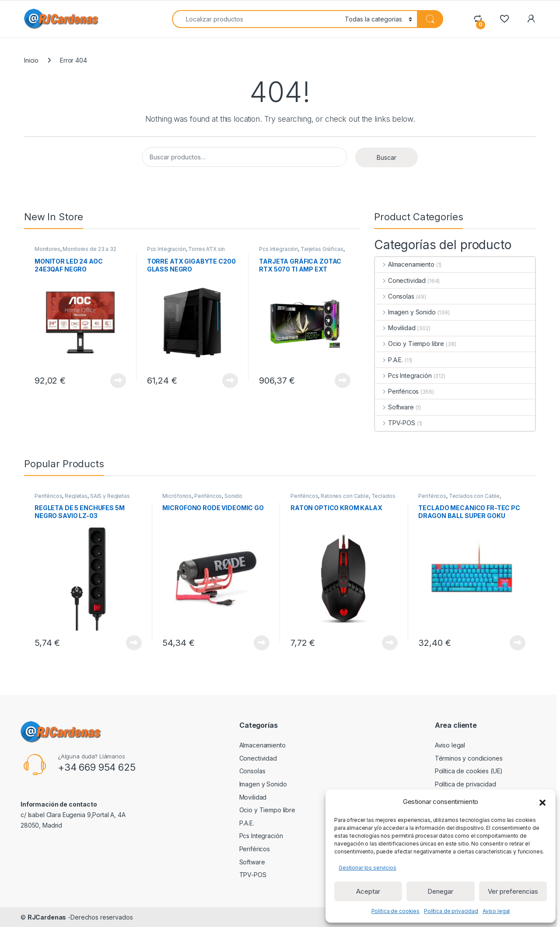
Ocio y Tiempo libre (409, 344)
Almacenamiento (405, 264)
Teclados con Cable (474, 496)
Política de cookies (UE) (469, 771)
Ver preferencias (513, 891)
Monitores (47, 249)
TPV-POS (395, 423)
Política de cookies (395, 911)
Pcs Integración (166, 249)
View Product (118, 381)
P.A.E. (389, 360)
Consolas (395, 296)
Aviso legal (496, 911)
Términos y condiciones (469, 758)
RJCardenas (47, 917)
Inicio (31, 60)
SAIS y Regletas (110, 496)
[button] (542, 802)
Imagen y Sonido (405, 312)
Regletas (76, 496)
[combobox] (256, 19)
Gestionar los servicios (367, 868)
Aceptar (368, 891)
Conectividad (400, 280)
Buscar (387, 157)
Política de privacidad (451, 911)
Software (394, 407)
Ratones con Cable (345, 496)
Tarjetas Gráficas (322, 249)
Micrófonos (177, 496)
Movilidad (395, 328)
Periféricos (397, 391)
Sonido (233, 496)
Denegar (440, 891)
